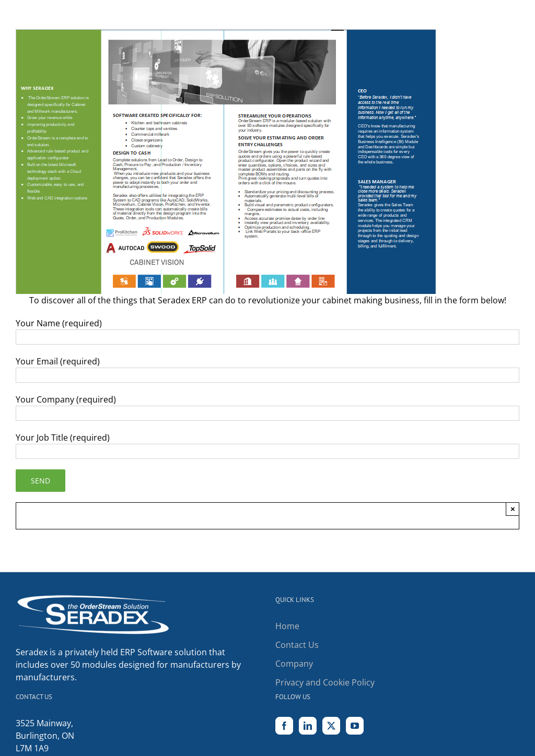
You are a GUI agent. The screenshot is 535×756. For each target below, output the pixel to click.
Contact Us (297, 645)
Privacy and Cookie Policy (325, 682)
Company (294, 664)
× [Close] (513, 509)
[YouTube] (355, 726)
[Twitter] (331, 726)
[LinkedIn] (308, 726)
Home (287, 626)
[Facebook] (284, 726)
